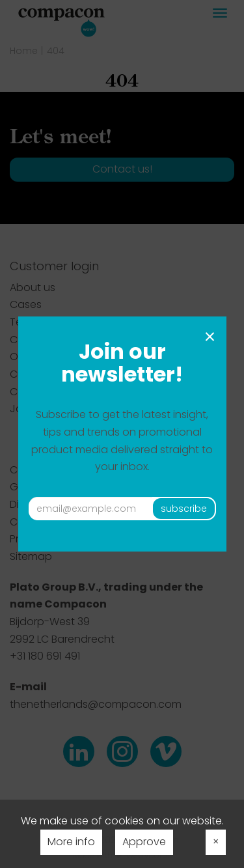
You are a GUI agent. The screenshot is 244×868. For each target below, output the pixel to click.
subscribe (184, 509)
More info (71, 842)
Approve (144, 842)
